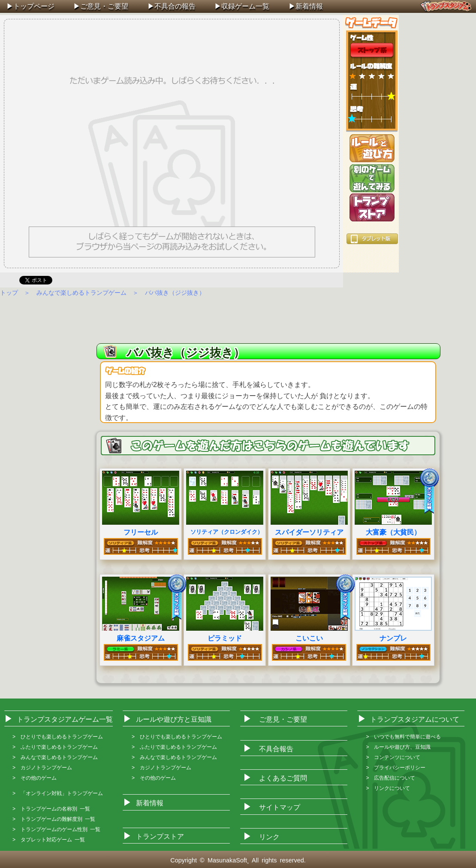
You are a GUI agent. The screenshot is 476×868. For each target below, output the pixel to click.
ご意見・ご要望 (104, 6)
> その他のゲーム (35, 778)
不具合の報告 (175, 6)
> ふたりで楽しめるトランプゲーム (55, 747)
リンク (269, 837)
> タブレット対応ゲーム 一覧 (49, 840)
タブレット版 (372, 239)
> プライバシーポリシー (396, 768)
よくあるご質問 (283, 778)
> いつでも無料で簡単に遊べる (403, 737)
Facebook (109, 279)
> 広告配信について (390, 778)
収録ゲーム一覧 (245, 6)
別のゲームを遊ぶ (372, 178)
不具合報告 (276, 749)
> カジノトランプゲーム (42, 768)
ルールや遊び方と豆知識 (174, 719)
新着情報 (309, 6)
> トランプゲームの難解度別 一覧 (54, 819)
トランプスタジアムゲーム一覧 (65, 719)
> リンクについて (388, 788)
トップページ (34, 6)
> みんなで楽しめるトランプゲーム (55, 757)
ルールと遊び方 (372, 148)
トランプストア (372, 207)
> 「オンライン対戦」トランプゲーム (58, 793)
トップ (9, 293)
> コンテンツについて (393, 757)
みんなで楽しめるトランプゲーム (81, 293)
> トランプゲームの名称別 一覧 (51, 809)
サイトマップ (280, 807)
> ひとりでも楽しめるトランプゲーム (58, 737)
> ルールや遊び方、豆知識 (398, 747)
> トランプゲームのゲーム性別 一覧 (56, 829)
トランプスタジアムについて (415, 719)
